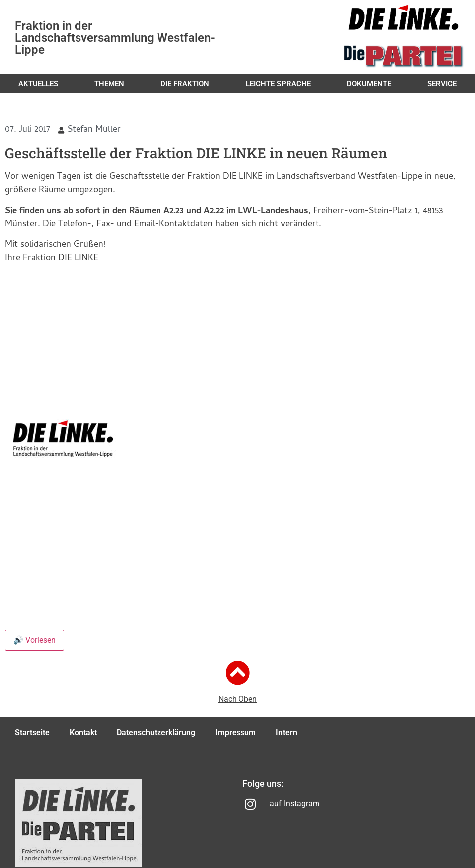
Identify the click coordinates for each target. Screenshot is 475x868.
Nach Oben (237, 699)
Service (442, 84)
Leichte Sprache (278, 84)
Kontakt (83, 733)
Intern (286, 733)
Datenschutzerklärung (156, 733)
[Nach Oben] (237, 673)
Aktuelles (38, 84)
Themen (109, 84)
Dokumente (369, 84)
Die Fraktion (185, 84)
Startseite (32, 733)
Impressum (236, 733)
